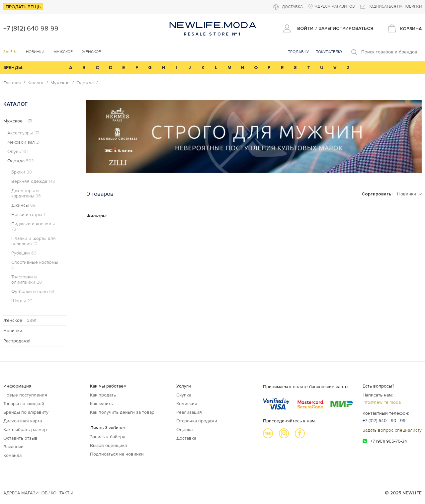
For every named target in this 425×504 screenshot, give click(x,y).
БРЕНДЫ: (13, 68)
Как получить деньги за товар (122, 412)
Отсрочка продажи (197, 421)
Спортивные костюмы (35, 265)
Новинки (35, 52)
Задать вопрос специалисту (392, 430)
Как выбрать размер (25, 430)
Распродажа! (17, 341)
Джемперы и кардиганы (26, 193)
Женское (20, 320)
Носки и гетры (28, 215)
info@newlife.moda (382, 402)
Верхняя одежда (33, 181)
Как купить (101, 404)
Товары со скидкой (24, 404)
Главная (12, 83)
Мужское (60, 83)
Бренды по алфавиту (26, 412)
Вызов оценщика (108, 445)
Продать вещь (23, 7)
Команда (12, 455)
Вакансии (13, 447)
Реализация (189, 412)
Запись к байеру (108, 437)
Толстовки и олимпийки (27, 280)
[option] (254, 136)
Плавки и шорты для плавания (34, 241)
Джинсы (23, 205)
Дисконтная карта (23, 421)
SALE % (10, 52)
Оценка (184, 430)
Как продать (103, 395)
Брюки (22, 172)
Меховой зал (23, 142)
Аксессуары (23, 133)
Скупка (184, 395)
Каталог (36, 83)
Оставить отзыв (20, 438)
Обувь (18, 152)
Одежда (85, 83)
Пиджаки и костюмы (33, 227)
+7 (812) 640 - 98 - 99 (384, 421)
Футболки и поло (33, 292)
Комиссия (187, 404)
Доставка (186, 438)
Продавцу (298, 52)
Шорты (22, 301)
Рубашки (24, 253)
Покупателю (329, 52)
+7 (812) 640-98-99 (31, 29)
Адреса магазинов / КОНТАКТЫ (38, 493)
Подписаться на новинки (117, 454)
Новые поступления (25, 395)
